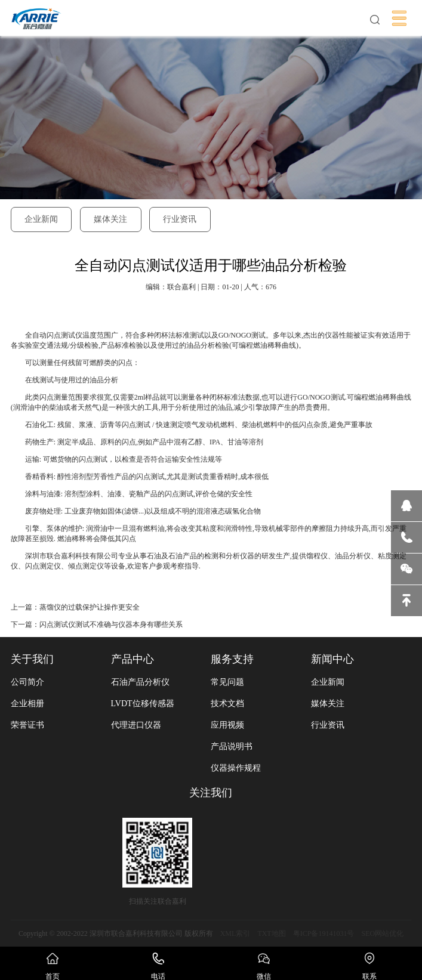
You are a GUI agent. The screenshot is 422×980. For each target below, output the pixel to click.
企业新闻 (41, 219)
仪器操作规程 (236, 768)
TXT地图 (271, 933)
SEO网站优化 (382, 933)
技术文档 (227, 704)
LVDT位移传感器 (143, 704)
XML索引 (235, 933)
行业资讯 (180, 219)
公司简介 (27, 682)
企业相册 (27, 704)
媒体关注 (110, 219)
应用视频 (227, 725)
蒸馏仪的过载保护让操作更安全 (90, 607)
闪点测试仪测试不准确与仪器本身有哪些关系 (111, 625)
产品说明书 (232, 746)
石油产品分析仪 (140, 682)
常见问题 (227, 682)
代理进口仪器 (136, 725)
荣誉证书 (27, 725)
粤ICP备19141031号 (324, 933)
